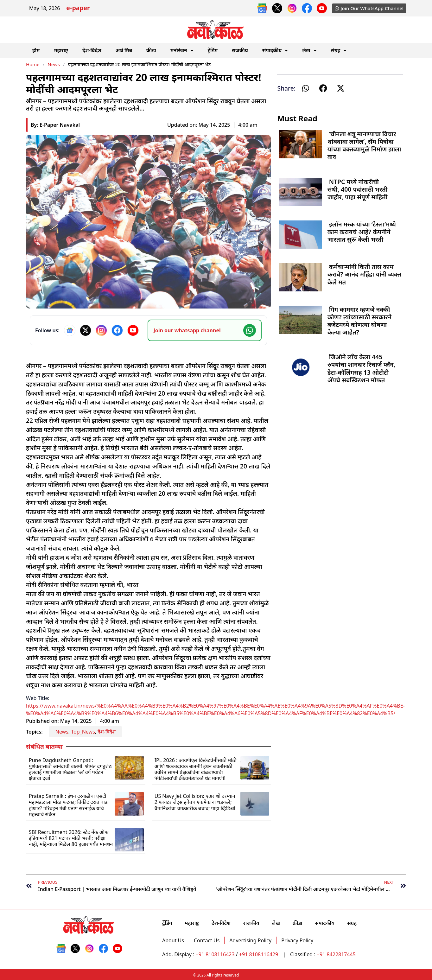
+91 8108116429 (259, 954)
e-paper (78, 9)
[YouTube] (133, 330)
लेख (309, 50)
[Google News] (70, 330)
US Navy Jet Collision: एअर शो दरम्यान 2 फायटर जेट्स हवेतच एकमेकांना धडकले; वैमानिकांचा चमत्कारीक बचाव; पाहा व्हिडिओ (195, 802)
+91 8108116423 (215, 954)
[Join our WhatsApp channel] (205, 330)
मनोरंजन (182, 50)
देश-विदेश (92, 50)
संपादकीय (275, 50)
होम (36, 50)
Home (33, 64)
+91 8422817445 (336, 954)
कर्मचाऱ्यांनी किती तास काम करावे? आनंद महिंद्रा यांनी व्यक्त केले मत (364, 274)
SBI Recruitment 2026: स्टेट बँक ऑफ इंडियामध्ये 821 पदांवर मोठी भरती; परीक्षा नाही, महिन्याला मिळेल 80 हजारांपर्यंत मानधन (71, 838)
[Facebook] (117, 330)
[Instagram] (101, 330)
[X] (86, 330)
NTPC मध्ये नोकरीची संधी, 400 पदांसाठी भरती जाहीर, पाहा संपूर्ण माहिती (358, 189)
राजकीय (240, 50)
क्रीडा (151, 50)
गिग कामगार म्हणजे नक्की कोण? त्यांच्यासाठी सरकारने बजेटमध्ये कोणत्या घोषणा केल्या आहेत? (360, 321)
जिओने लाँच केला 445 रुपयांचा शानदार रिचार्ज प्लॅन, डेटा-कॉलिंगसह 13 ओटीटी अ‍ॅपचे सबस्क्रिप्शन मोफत (361, 368)
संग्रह (339, 50)
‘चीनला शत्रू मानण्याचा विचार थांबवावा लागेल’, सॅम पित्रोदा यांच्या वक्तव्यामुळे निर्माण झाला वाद (364, 145)
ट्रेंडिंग (213, 50)
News (54, 64)
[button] (306, 88)
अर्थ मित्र (124, 50)
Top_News (83, 732)
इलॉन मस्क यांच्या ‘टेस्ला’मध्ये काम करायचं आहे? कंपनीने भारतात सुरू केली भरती (362, 232)
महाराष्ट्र (61, 50)
